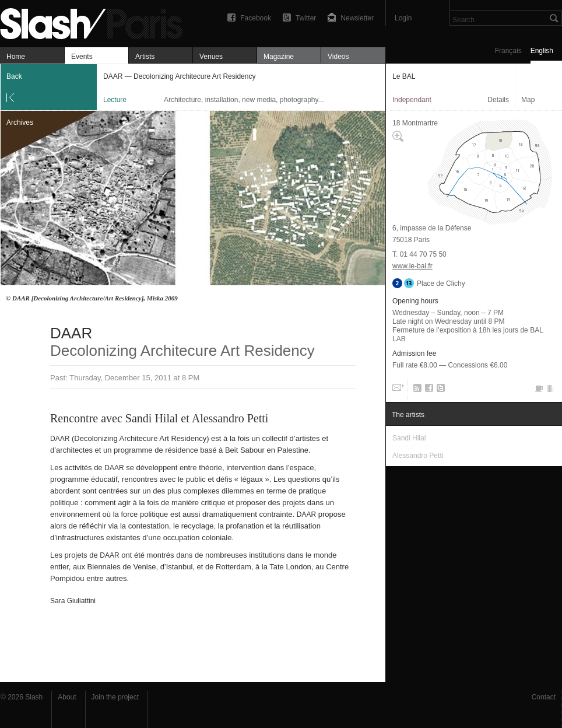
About (67, 697)
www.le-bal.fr (412, 266)
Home (16, 57)
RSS (415, 390)
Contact (544, 697)
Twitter (306, 18)
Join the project (115, 697)
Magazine (279, 57)
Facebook (256, 18)
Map (528, 100)
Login (403, 18)
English (542, 51)
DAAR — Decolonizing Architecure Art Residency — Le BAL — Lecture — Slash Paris (96, 22)
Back (14, 76)
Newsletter (357, 18)
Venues (211, 57)
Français (508, 51)
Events (82, 57)
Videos (338, 57)
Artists (145, 57)
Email (397, 390)
